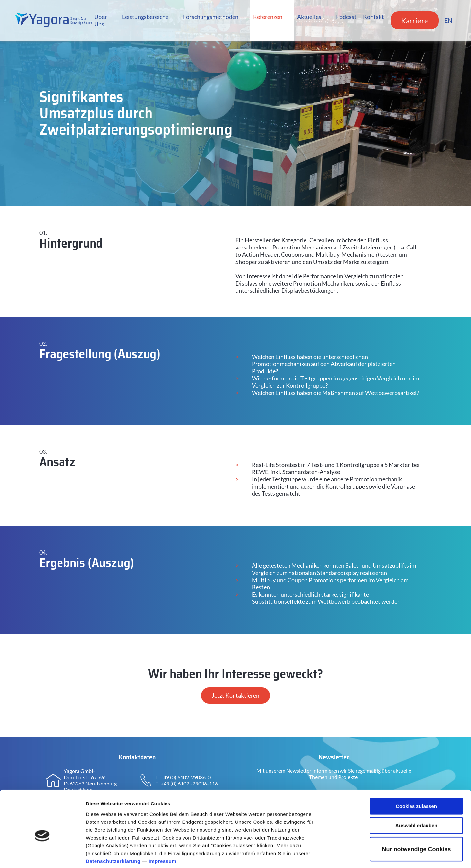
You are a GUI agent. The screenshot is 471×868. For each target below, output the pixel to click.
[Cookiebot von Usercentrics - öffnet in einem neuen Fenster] (42, 855)
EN (447, 20)
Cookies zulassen (416, 774)
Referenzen (267, 17)
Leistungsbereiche (144, 17)
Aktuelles (308, 17)
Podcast (345, 17)
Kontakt (373, 17)
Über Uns (100, 20)
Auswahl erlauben (416, 793)
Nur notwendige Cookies (416, 817)
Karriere (414, 20)
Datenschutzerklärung (113, 829)
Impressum (163, 829)
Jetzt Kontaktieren (235, 695)
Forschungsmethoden (209, 17)
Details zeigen (348, 855)
